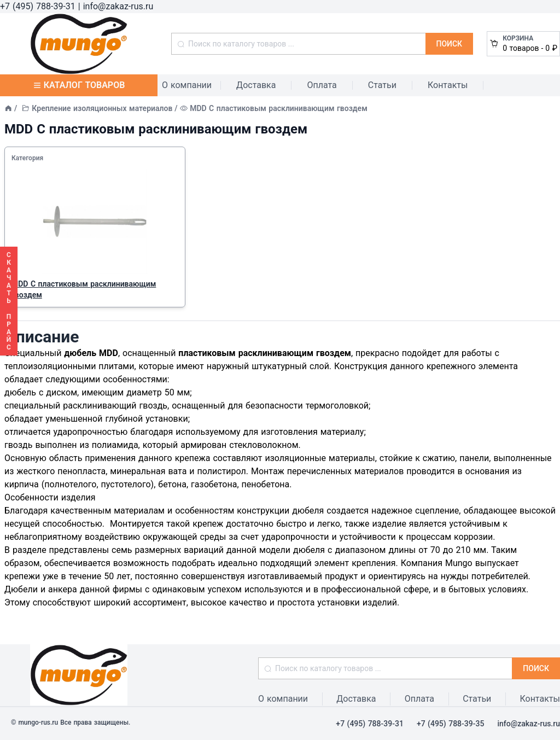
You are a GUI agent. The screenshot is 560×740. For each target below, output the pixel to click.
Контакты (448, 85)
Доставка (256, 85)
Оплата (322, 85)
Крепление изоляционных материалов (102, 108)
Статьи (382, 85)
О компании (187, 85)
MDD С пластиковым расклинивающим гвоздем (84, 289)
